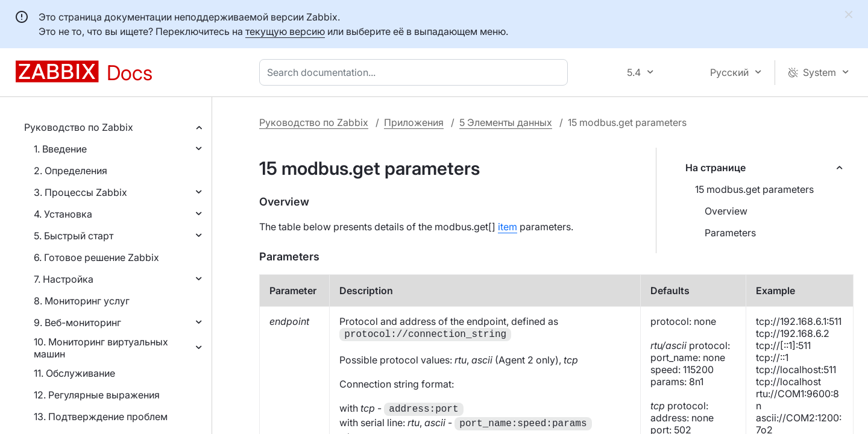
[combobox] (416, 72)
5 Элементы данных (506, 122)
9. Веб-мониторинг (77, 322)
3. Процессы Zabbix (80, 192)
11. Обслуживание (74, 373)
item (508, 227)
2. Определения (71, 171)
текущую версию (285, 31)
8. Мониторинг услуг (82, 301)
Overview (726, 211)
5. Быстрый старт (74, 236)
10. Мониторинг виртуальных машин (101, 348)
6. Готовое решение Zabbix (96, 257)
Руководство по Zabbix (79, 127)
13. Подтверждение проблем (101, 417)
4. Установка (63, 214)
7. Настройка (64, 279)
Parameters (730, 233)
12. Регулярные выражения (97, 395)
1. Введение (60, 149)
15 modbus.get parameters (754, 189)
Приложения (414, 122)
